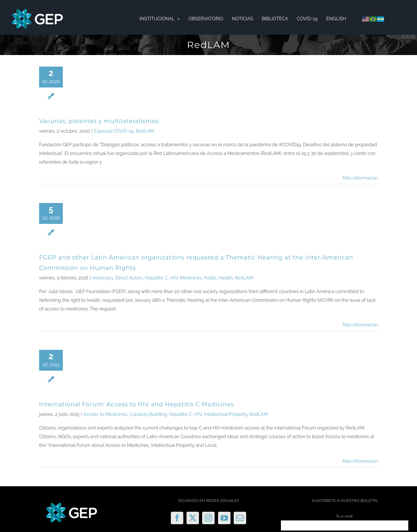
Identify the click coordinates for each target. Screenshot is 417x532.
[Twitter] (193, 518)
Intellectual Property (225, 414)
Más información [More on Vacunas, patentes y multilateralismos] (360, 178)
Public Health (218, 278)
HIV (174, 278)
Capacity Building (148, 414)
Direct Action (129, 278)
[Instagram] (208, 518)
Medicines (191, 278)
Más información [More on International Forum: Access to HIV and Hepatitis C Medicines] (360, 461)
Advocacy (103, 278)
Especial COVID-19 (114, 131)
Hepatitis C (156, 278)
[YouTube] (224, 518)
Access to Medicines (105, 414)
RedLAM (145, 131)
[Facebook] (177, 518)
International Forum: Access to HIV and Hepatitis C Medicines (137, 404)
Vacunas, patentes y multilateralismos (99, 121)
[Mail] (240, 518)
